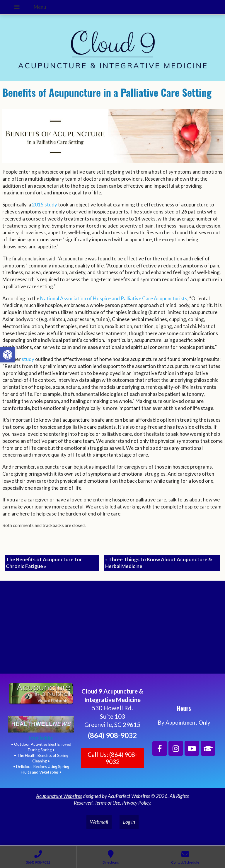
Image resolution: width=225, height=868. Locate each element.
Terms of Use (107, 803)
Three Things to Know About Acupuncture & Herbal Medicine (159, 563)
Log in (129, 822)
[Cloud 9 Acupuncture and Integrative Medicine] (112, 630)
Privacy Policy (136, 803)
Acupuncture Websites (59, 796)
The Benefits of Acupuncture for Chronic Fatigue (44, 563)
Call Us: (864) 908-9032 (112, 758)
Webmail (99, 822)
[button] (8, 355)
